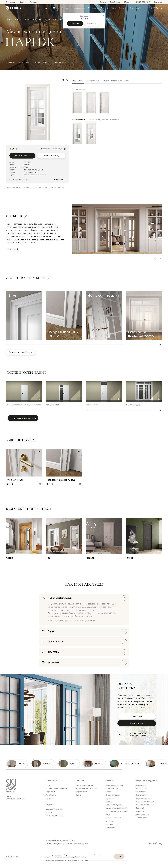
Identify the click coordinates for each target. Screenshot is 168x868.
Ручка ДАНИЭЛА (15, 480)
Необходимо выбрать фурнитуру (50, 149)
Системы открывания (41, 63)
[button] (24, 315)
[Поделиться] (63, 80)
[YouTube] (160, 843)
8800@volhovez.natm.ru (79, 844)
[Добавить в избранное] (67, 80)
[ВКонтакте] (120, 735)
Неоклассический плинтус (61, 480)
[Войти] (161, 8)
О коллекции (11, 63)
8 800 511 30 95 (69, 841)
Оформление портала (120, 81)
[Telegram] (126, 735)
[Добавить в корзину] (40, 484)
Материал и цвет (93, 81)
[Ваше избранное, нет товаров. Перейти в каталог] (157, 8)
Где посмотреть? (59, 180)
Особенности (24, 63)
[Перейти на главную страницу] (13, 8)
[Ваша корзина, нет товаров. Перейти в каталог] (154, 8)
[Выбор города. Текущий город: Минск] (128, 2)
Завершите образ (60, 63)
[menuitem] (48, 8)
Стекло (106, 81)
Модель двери (78, 81)
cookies (58, 855)
